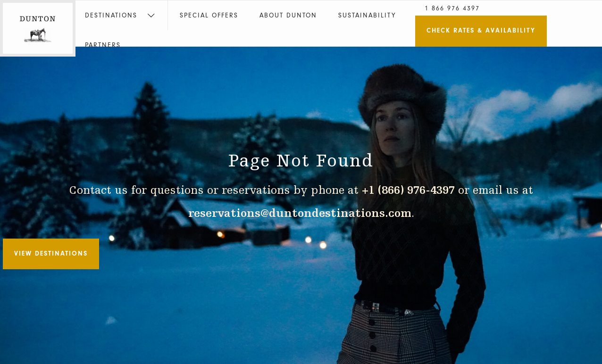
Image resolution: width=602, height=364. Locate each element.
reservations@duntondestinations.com (300, 214)
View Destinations (51, 253)
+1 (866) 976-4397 (408, 191)
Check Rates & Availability (481, 30)
